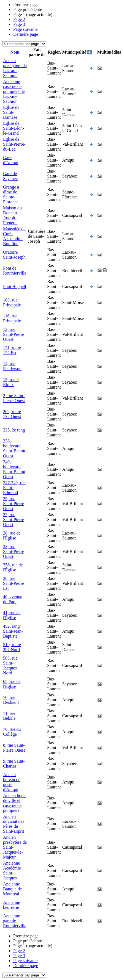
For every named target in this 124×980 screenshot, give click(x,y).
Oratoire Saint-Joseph (14, 255)
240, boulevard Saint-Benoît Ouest (14, 469)
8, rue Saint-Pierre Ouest (14, 748)
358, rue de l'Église (13, 567)
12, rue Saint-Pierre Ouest (14, 334)
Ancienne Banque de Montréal (12, 889)
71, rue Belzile (9, 716)
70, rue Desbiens (11, 700)
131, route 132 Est (12, 350)
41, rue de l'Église (12, 615)
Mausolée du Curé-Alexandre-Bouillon (14, 236)
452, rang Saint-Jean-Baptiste (13, 631)
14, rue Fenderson (12, 366)
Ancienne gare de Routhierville (15, 921)
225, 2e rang (14, 430)
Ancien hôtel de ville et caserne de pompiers (14, 803)
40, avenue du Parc (13, 599)
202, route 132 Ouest (12, 414)
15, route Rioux (11, 382)
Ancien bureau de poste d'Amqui (12, 782)
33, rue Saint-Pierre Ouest (14, 551)
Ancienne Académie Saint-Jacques (12, 870)
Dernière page (26, 34)
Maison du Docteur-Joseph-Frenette (12, 215)
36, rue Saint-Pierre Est (14, 583)
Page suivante (25, 29)
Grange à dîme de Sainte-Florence (11, 194)
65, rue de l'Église (12, 684)
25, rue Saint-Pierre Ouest (14, 504)
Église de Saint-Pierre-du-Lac (14, 144)
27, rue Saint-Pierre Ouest (14, 520)
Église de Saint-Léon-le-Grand (14, 128)
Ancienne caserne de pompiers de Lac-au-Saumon (14, 91)
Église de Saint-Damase (11, 112)
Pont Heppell (15, 286)
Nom (15, 52)
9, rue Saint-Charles (14, 764)
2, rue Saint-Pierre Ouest (14, 398)
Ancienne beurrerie (11, 905)
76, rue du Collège (12, 732)
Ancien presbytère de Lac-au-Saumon (15, 68)
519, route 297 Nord (12, 647)
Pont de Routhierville (15, 271)
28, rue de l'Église (12, 535)
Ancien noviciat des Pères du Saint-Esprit (14, 824)
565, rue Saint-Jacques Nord (10, 665)
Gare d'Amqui (11, 160)
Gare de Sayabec (10, 176)
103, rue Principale (12, 302)
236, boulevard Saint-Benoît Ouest (14, 448)
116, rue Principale (12, 318)
